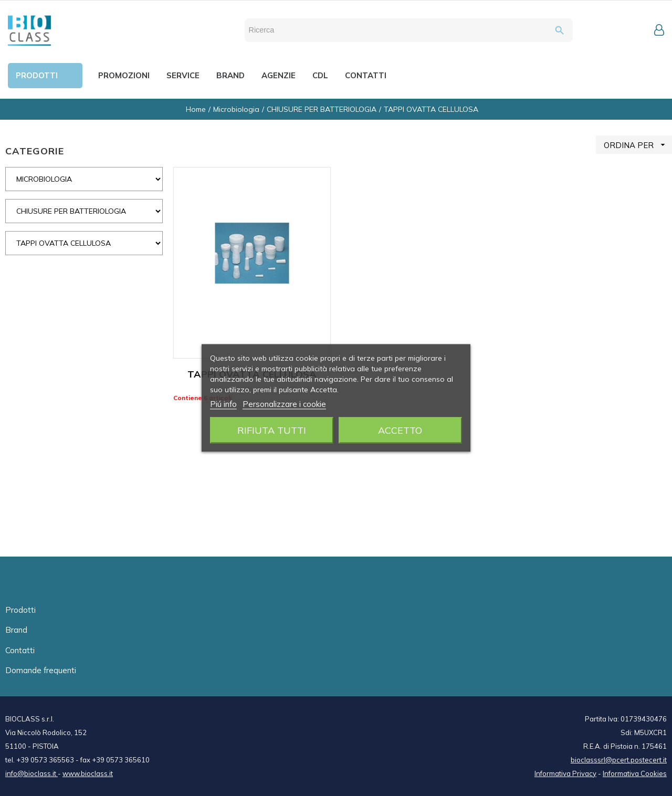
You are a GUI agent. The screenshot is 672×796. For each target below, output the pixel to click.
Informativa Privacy (565, 773)
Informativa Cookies (635, 773)
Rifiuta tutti (272, 430)
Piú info (223, 404)
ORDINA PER (638, 145)
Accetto (400, 430)
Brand (16, 630)
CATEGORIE (35, 151)
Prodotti (20, 610)
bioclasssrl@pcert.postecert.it (619, 760)
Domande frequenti (41, 670)
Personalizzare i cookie (284, 404)
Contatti (20, 650)
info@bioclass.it (31, 773)
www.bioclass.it (88, 773)
